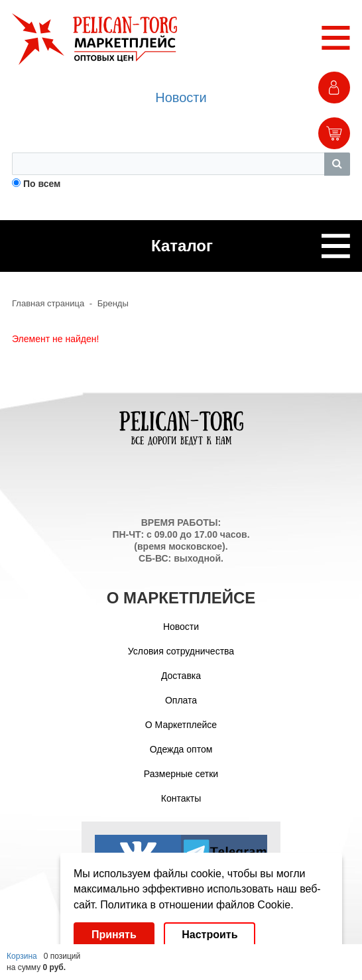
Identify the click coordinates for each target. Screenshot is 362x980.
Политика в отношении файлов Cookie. (197, 905)
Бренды (113, 303)
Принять (114, 935)
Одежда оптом (181, 749)
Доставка (181, 676)
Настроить (210, 935)
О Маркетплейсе (181, 725)
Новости (181, 97)
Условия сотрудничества (181, 651)
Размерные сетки (181, 774)
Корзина (22, 956)
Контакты (181, 798)
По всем (42, 184)
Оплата (181, 700)
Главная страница (48, 303)
